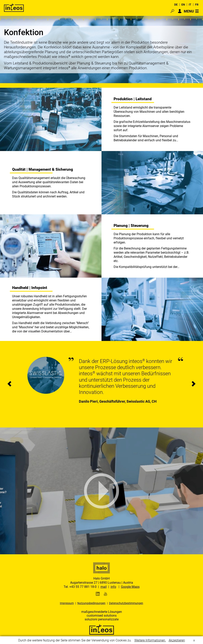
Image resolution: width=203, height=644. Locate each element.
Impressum (67, 603)
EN (183, 5)
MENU (189, 11)
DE (176, 5)
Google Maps (130, 587)
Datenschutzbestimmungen (126, 603)
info (113, 587)
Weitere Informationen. (150, 642)
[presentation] (9, 384)
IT (190, 5)
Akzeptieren (177, 642)
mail (104, 587)
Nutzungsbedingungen (91, 603)
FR (197, 5)
